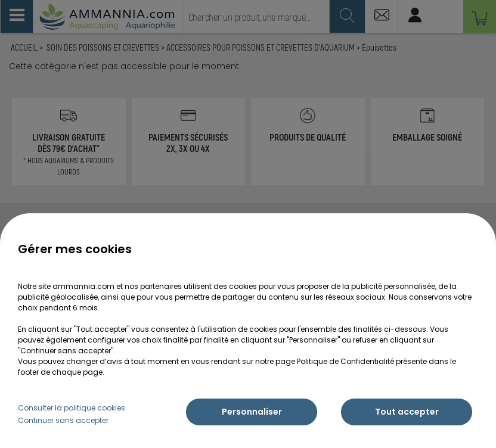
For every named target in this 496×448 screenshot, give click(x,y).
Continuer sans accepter (63, 420)
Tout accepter (407, 412)
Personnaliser (252, 412)
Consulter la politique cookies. (72, 408)
